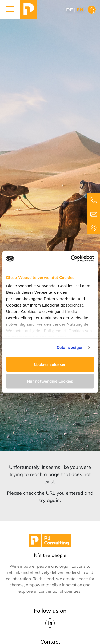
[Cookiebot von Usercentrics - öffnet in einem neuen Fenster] (71, 259)
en (80, 10)
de (69, 10)
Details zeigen (70, 347)
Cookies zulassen (50, 364)
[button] (10, 10)
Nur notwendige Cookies (50, 381)
